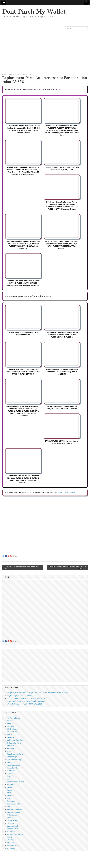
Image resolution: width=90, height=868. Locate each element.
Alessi (9, 721)
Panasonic (11, 801)
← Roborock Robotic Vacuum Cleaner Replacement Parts (21, 568)
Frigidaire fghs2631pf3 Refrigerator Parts (22, 696)
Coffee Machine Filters (15, 740)
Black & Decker (13, 729)
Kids (9, 779)
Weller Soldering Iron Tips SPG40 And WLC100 (24, 704)
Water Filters (12, 843)
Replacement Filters (14, 809)
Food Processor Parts (15, 754)
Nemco (10, 787)
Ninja (9, 793)
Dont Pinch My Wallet (34, 12)
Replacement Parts (14, 812)
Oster (9, 798)
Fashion (10, 751)
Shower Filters (12, 820)
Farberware (11, 748)
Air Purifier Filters (13, 718)
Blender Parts (12, 732)
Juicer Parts (11, 776)
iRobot (9, 773)
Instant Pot (11, 771)
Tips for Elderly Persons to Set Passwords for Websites (27, 698)
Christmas (11, 737)
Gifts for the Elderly (14, 760)
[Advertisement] (45, 55)
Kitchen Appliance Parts (16, 782)
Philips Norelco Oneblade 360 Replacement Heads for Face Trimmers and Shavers (37, 693)
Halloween (11, 762)
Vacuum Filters (13, 829)
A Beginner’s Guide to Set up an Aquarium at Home (26, 701)
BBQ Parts (11, 724)
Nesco (9, 790)
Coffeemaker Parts (14, 743)
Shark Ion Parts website (67, 492)
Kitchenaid (11, 784)
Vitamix (10, 837)
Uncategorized (12, 826)
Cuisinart (10, 746)
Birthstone (11, 726)
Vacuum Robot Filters (24, 75)
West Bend (11, 848)
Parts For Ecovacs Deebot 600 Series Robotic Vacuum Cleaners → (68, 568)
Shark (4, 75)
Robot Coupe (12, 815)
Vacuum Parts (12, 75)
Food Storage (12, 757)
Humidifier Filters (13, 768)
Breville (10, 735)
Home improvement (14, 765)
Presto (9, 807)
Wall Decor (11, 840)
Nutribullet (11, 796)
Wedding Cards (13, 845)
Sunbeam (11, 823)
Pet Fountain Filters (14, 804)
